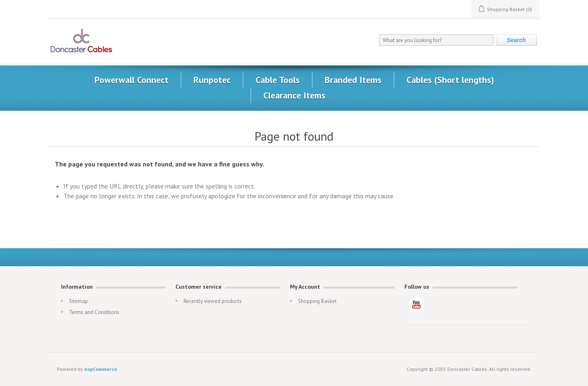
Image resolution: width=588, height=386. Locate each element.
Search (516, 40)
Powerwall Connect (131, 80)
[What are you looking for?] (436, 40)
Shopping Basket (317, 301)
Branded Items (353, 80)
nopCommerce (101, 369)
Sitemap (79, 301)
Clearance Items (294, 95)
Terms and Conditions (94, 312)
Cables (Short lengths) (450, 80)
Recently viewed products (213, 301)
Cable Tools (278, 80)
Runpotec (212, 80)
